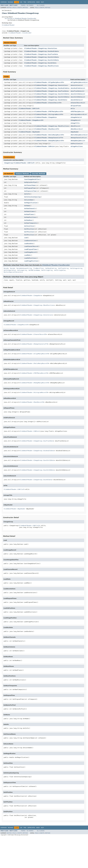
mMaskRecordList (77, 129)
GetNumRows (28, 220)
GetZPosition (29, 235)
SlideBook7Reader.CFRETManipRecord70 (48, 111)
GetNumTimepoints (31, 223)
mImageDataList (76, 117)
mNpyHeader (75, 132)
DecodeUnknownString (24, 268)
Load (26, 238)
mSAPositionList (77, 144)
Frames (23, 5)
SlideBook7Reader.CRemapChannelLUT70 (48, 138)
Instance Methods (22, 174)
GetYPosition (29, 232)
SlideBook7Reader (8, 25)
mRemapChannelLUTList (79, 138)
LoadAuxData (29, 244)
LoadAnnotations (30, 241)
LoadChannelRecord (31, 246)
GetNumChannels (30, 209)
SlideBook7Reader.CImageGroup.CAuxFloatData (41, 54)
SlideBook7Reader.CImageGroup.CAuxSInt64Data (41, 60)
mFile (73, 109)
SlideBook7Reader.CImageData (45, 117)
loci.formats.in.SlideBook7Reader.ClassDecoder (21, 18)
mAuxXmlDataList (77, 100)
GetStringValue (60, 270)
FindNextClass (39, 268)
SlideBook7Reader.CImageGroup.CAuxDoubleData (41, 51)
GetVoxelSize (29, 226)
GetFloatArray (63, 268)
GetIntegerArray (76, 268)
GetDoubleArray (51, 268)
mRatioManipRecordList (79, 135)
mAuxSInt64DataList (78, 97)
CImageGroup (8, 163)
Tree (25, 2)
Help (42, 2)
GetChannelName (30, 185)
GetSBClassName (34, 270)
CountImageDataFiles (32, 179)
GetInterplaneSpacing (32, 197)
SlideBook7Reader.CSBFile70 (29, 109)
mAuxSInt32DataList (78, 94)
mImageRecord (75, 120)
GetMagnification (31, 203)
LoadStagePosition (31, 261)
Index (38, 2)
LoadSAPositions (30, 258)
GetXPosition (29, 229)
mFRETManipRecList (77, 111)
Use (21, 2)
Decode (6, 268)
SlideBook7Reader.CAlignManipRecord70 (49, 82)
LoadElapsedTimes (31, 249)
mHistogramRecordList (79, 114)
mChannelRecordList (78, 103)
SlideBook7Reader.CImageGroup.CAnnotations (41, 48)
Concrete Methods (38, 174)
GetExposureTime (30, 191)
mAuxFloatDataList (77, 91)
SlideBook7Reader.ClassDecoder (20, 33)
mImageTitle (75, 123)
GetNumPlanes (29, 214)
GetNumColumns (29, 211)
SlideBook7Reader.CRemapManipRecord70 (49, 141)
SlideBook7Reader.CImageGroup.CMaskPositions (41, 66)
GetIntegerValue (10, 270)
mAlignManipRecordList (79, 82)
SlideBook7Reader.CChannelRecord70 (48, 103)
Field (14, 8)
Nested (9, 8)
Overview (4, 2)
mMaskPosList (75, 126)
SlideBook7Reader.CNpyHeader (29, 132)
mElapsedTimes (76, 106)
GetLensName (29, 200)
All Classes (41, 5)
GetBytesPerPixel (31, 182)
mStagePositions (77, 146)
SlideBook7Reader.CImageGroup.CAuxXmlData (40, 63)
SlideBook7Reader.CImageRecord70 (31, 120)
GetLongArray (22, 270)
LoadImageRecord (30, 252)
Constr (19, 8)
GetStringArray (47, 270)
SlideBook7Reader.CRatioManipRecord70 (49, 135)
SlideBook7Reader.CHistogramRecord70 (48, 114)
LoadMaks (27, 255)
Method (25, 8)
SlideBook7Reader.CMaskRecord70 (46, 129)
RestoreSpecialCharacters (13, 272)
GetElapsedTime (30, 188)
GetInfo (27, 194)
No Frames (30, 5)
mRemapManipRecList (78, 141)
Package (10, 2)
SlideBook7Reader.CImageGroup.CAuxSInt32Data (41, 57)
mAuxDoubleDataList (78, 88)
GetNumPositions (30, 217)
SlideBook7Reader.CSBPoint (44, 146)
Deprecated (31, 2)
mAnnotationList (77, 85)
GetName (27, 206)
